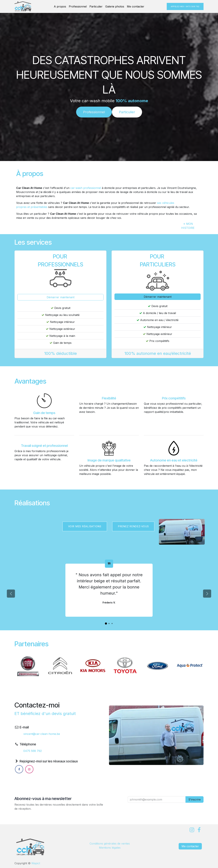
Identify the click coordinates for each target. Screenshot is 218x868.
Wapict (36, 863)
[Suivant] (207, 594)
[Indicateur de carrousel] (106, 623)
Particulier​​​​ (127, 112)
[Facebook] (19, 769)
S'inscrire (194, 799)
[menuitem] (60, 6)
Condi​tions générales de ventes (110, 844)
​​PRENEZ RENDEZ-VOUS (133, 526)
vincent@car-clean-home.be (42, 734)
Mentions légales (110, 848)
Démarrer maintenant (61, 297)
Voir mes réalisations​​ (85, 526)
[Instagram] (29, 769)
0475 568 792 (33, 751)
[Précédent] (11, 594)
